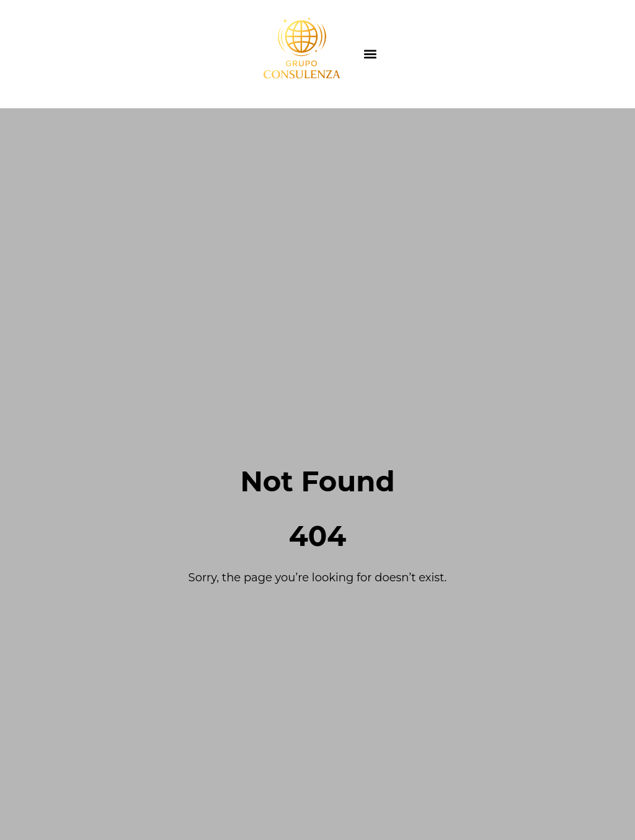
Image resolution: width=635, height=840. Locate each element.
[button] (371, 54)
